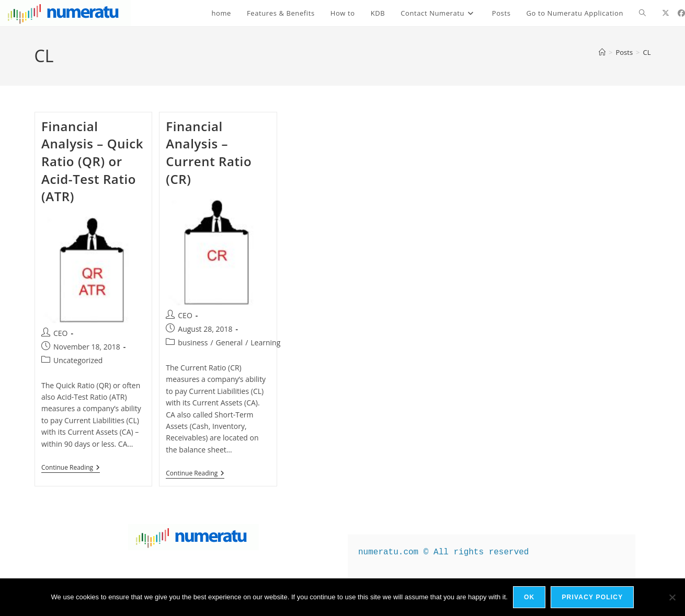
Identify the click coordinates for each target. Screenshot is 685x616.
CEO (61, 333)
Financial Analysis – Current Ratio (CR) (209, 153)
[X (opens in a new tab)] (666, 13)
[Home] (602, 52)
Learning (265, 342)
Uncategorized (78, 360)
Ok (529, 597)
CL (647, 52)
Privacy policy (592, 597)
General (230, 342)
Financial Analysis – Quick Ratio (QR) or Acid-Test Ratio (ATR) (92, 161)
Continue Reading (71, 468)
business (193, 342)
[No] (672, 597)
